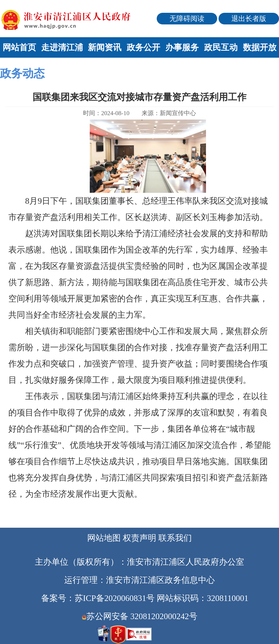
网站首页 (19, 47)
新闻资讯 (105, 47)
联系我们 (175, 538)
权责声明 (139, 538)
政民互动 (221, 47)
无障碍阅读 (187, 18)
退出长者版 (249, 18)
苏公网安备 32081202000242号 (140, 616)
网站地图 (104, 538)
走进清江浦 (62, 47)
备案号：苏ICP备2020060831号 (98, 598)
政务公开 (143, 47)
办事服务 (182, 47)
